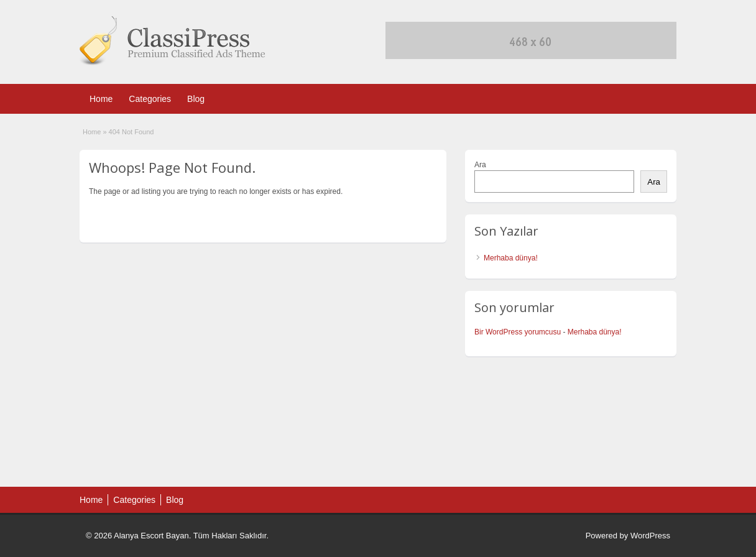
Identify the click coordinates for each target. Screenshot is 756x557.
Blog (196, 99)
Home (101, 99)
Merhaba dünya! (511, 258)
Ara (480, 165)
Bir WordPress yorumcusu (518, 332)
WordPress (650, 536)
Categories (150, 99)
